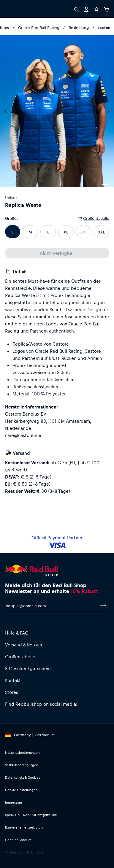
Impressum (14, 802)
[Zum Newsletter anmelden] (103, 606)
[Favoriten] (96, 9)
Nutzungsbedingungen (22, 752)
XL (66, 232)
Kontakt (13, 680)
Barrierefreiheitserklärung (25, 827)
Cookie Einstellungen (21, 790)
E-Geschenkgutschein (28, 668)
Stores (12, 692)
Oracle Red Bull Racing (39, 27)
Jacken (104, 27)
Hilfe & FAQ (17, 633)
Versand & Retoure (24, 645)
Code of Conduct (18, 840)
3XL (101, 232)
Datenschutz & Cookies (23, 777)
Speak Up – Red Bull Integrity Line (31, 815)
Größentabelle (20, 656)
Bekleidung (79, 27)
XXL (84, 232)
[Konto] (86, 9)
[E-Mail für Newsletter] (51, 606)
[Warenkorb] (107, 9)
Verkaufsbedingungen (22, 765)
